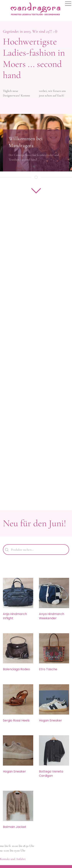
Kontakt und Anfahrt (13, 859)
